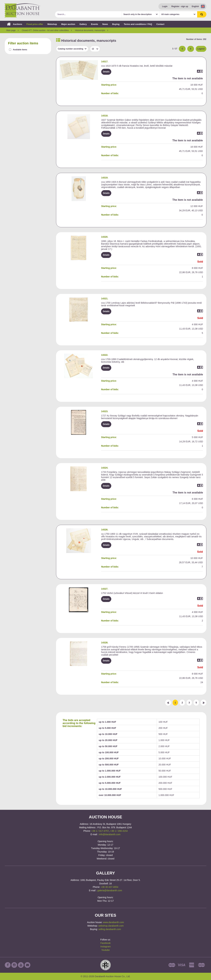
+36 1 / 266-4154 (119, 831)
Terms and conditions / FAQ (138, 24)
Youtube (106, 950)
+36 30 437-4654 (109, 887)
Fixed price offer (35, 24)
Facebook (105, 943)
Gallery (83, 24)
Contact (160, 24)
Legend (201, 49)
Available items (20, 50)
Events (95, 24)
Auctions (15, 24)
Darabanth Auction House (23, 10)
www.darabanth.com (113, 922)
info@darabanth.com (110, 834)
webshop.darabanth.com (111, 926)
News (105, 24)
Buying (116, 24)
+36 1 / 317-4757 (100, 831)
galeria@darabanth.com (110, 890)
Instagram (105, 947)
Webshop (52, 24)
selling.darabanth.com (110, 929)
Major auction (68, 24)
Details (106, 72)
